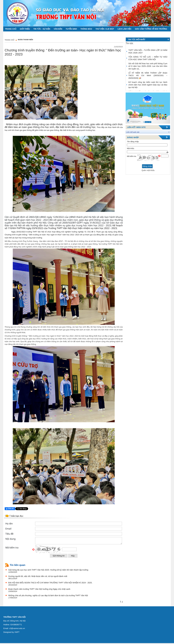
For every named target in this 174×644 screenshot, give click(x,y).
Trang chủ (9, 40)
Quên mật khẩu (148, 170)
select (169, 132)
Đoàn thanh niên (25, 40)
